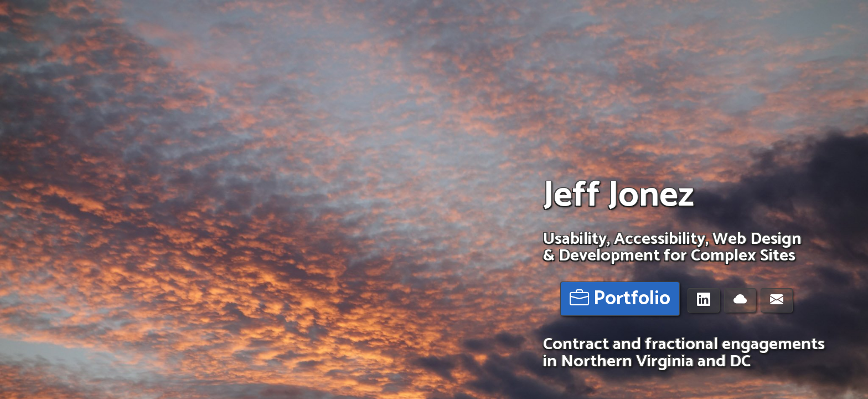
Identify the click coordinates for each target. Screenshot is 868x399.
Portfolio (620, 299)
